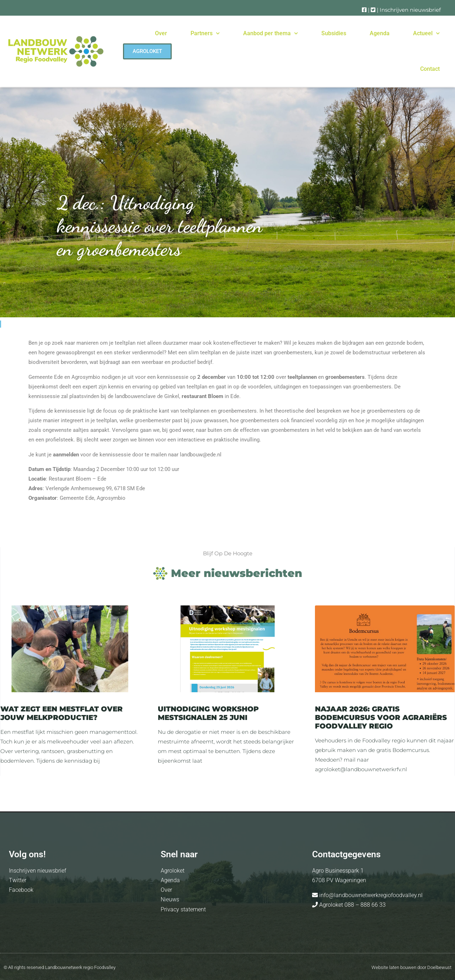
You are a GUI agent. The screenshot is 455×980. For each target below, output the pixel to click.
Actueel (426, 33)
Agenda (380, 33)
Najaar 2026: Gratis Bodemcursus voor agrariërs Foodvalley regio (381, 717)
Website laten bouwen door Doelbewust (411, 967)
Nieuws (170, 899)
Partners (205, 33)
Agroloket (173, 871)
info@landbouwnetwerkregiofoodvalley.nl (370, 895)
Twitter (18, 880)
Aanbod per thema (271, 33)
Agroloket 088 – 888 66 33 (352, 905)
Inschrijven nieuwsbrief (410, 10)
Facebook (21, 890)
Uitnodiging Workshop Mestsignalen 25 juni (208, 713)
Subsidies (334, 33)
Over (161, 33)
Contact (430, 69)
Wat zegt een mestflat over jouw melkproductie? (61, 713)
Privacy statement (183, 909)
